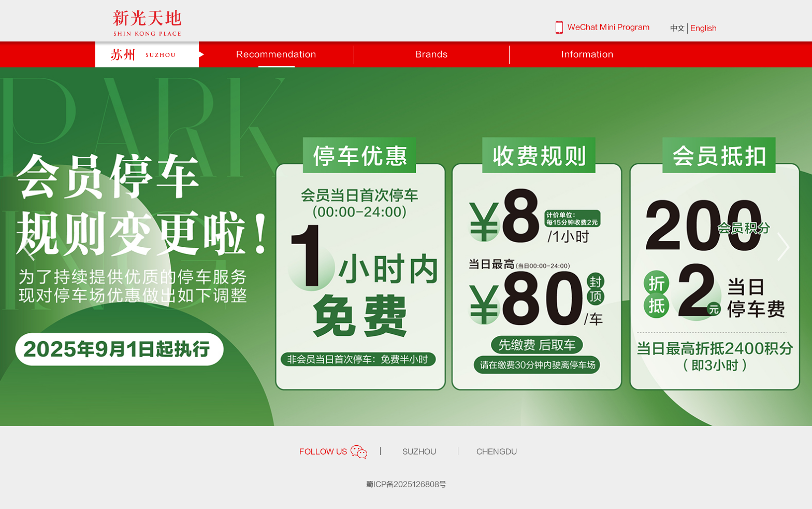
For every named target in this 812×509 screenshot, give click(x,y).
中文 (677, 28)
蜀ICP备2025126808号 (406, 484)
